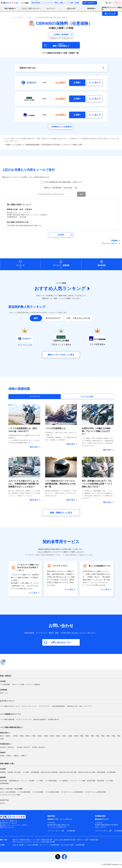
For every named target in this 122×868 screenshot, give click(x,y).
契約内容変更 (36, 3)
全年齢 (2, 756)
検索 (109, 3)
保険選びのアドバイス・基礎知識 (112, 8)
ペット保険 (82, 781)
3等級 (113, 736)
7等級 (92, 736)
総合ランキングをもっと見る (61, 355)
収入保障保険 (111, 772)
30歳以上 (24, 756)
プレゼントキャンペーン (29, 706)
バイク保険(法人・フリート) (67, 781)
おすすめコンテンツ (7, 701)
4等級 (108, 736)
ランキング (20, 265)
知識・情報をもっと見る (61, 513)
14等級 (52, 736)
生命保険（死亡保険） (14, 772)
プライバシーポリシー (110, 244)
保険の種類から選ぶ (7, 764)
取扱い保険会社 (6, 676)
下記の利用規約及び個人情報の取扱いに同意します (63, 182)
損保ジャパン (4, 693)
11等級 (70, 736)
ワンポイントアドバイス (24, 719)
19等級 (21, 736)
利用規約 (115, 241)
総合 (36, 318)
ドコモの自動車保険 (24, 792)
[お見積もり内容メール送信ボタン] (81, 194)
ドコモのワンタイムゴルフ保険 (10, 795)
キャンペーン (51, 8)
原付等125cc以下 (53, 318)
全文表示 (61, 235)
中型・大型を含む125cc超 (78, 318)
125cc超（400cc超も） (39, 747)
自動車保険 (4, 781)
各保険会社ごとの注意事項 (61, 127)
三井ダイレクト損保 (18, 684)
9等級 (82, 736)
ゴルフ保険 (109, 781)
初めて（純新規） (6, 736)
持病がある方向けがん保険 (87, 772)
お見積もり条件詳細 (61, 34)
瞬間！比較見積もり (90, 3)
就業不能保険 (101, 772)
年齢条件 (3, 752)
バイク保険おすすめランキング (10, 706)
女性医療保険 (35, 772)
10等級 (76, 736)
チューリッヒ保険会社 (33, 684)
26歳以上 (16, 756)
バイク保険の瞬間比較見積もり (11, 727)
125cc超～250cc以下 (23, 747)
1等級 (2, 739)
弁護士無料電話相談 (58, 706)
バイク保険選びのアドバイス (11, 714)
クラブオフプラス (45, 706)
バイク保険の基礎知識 (7, 719)
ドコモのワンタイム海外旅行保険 (95, 792)
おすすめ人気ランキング (60, 289)
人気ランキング (30, 9)
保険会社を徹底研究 (40, 719)
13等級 (58, 736)
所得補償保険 (4, 783)
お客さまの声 (71, 8)
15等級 (46, 736)
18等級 (27, 736)
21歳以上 (9, 756)
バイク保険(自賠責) (51, 781)
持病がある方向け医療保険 (49, 772)
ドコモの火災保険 (37, 792)
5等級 (103, 736)
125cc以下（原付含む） (8, 747)
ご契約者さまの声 (72, 706)
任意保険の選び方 (53, 719)
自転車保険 (101, 781)
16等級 (40, 736)
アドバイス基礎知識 (61, 265)
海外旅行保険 (91, 781)
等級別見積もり (5, 733)
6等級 (97, 736)
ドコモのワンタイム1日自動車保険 (72, 792)
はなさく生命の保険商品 (8, 792)
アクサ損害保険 (5, 684)
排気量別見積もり (6, 744)
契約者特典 (102, 265)
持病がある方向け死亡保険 (68, 772)
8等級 (87, 736)
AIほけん (3, 803)
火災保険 (31, 781)
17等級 (33, 736)
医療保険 (3, 772)
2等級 (119, 736)
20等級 (15, 736)
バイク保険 (39, 781)
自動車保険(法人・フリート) (18, 781)
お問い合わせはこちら (61, 642)
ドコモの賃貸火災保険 (52, 792)
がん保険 (26, 772)
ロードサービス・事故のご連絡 (53, 3)
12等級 (64, 736)
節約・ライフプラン (86, 706)
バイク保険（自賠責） (73, 3)
